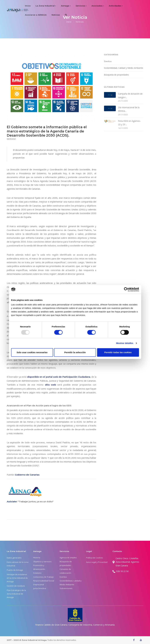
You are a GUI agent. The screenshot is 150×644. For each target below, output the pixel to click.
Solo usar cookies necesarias (32, 352)
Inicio (28, 6)
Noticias (56, 15)
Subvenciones (66, 588)
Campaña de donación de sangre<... (130, 96)
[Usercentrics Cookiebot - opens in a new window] (126, 289)
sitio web (51, 385)
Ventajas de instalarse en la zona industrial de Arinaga (17, 578)
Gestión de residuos (16, 586)
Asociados (97, 6)
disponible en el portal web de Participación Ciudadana (59, 377)
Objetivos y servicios (42, 562)
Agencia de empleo (68, 558)
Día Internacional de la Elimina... (129, 109)
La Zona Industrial (45, 6)
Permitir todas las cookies (118, 352)
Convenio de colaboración (65, 571)
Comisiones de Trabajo (43, 577)
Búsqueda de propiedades (116, 75)
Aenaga (65, 6)
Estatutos (37, 573)
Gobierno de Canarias (27, 475)
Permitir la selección (75, 352)
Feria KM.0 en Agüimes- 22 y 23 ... (129, 123)
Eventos (108, 61)
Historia (37, 558)
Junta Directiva (40, 588)
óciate (13, 501)
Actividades (115, 6)
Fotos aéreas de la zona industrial (18, 564)
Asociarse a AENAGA (36, 15)
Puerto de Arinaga (15, 570)
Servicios (80, 6)
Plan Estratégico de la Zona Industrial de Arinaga (16, 594)
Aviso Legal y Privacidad (97, 562)
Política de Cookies (94, 558)
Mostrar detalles (125, 343)
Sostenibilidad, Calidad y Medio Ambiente (124, 68)
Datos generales (14, 558)
